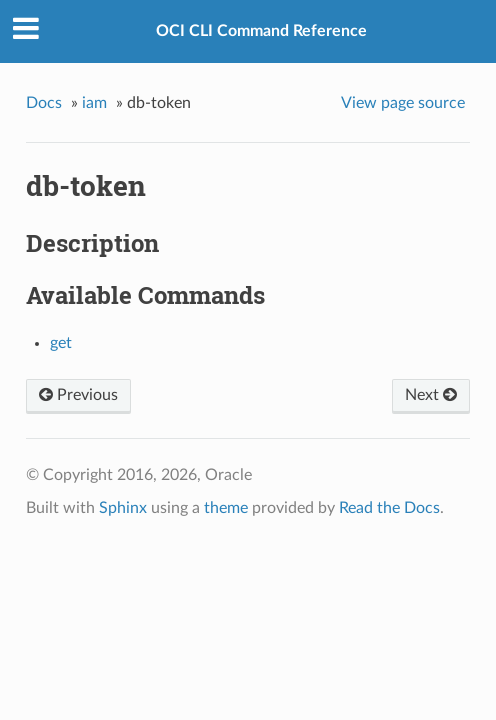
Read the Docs (389, 508)
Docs (44, 103)
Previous (78, 395)
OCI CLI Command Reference (261, 31)
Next (431, 395)
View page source (403, 103)
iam (94, 103)
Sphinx (123, 508)
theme (226, 508)
